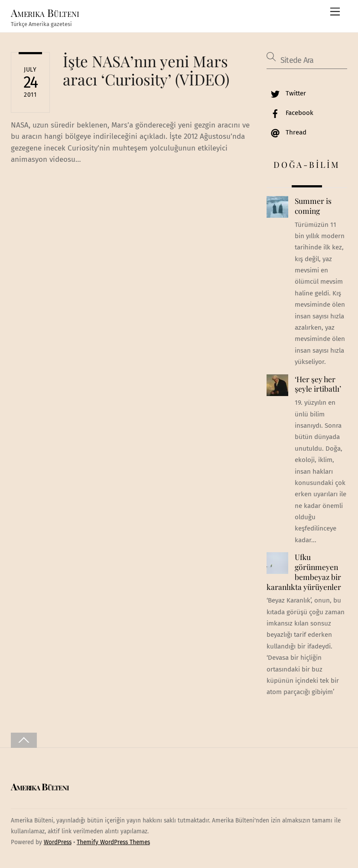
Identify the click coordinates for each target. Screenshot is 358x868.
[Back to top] (24, 740)
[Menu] (335, 12)
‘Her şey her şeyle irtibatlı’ (318, 384)
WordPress (58, 842)
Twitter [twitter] (286, 93)
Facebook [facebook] (290, 113)
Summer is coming (313, 206)
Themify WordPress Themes (113, 842)
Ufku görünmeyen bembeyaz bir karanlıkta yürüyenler (304, 572)
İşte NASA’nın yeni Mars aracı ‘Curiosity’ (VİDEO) (146, 70)
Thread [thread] (286, 132)
